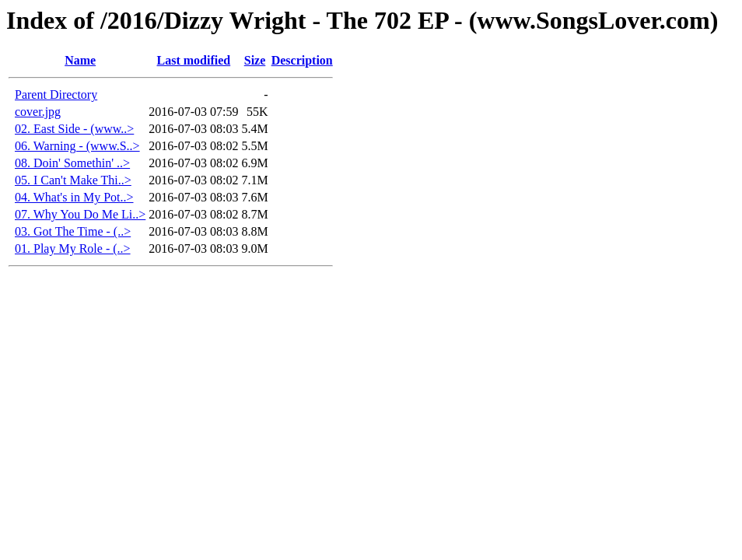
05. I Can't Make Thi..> (73, 180)
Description (302, 60)
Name (80, 60)
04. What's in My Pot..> (74, 197)
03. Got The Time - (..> (73, 231)
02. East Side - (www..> (74, 129)
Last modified (194, 60)
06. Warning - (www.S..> (77, 146)
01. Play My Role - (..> (73, 248)
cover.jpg (38, 112)
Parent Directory (56, 94)
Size (255, 60)
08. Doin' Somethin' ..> (72, 163)
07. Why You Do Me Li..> (80, 214)
